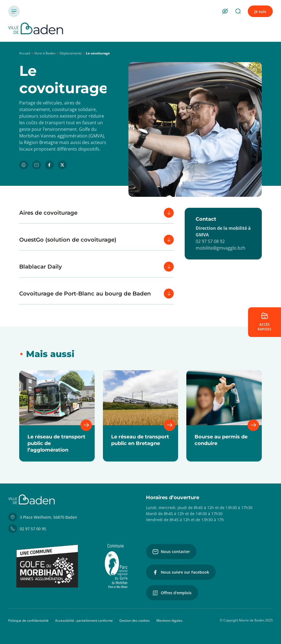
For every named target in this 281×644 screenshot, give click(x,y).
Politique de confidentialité (28, 620)
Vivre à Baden (45, 53)
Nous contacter (171, 552)
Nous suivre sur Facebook (181, 572)
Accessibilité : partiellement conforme (84, 620)
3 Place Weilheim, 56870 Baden (43, 517)
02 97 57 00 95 (27, 529)
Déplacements (71, 53)
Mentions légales (169, 620)
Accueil (25, 53)
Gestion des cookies (135, 620)
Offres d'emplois (172, 593)
